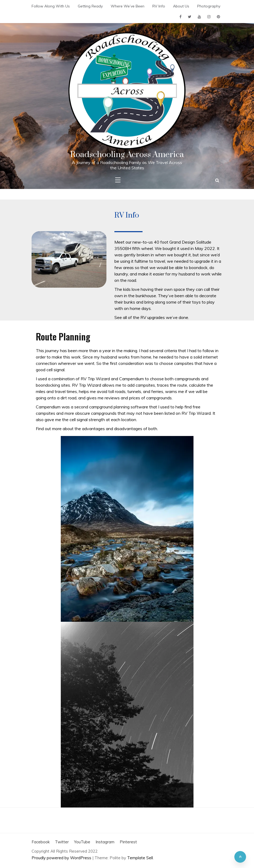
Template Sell (140, 858)
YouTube (82, 842)
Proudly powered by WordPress (62, 858)
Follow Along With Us (51, 6)
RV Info (159, 6)
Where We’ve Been (128, 6)
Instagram (105, 842)
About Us (181, 6)
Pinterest (128, 842)
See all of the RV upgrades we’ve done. (152, 317)
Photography (209, 6)
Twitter (62, 842)
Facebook (41, 842)
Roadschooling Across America (127, 155)
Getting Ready (90, 6)
